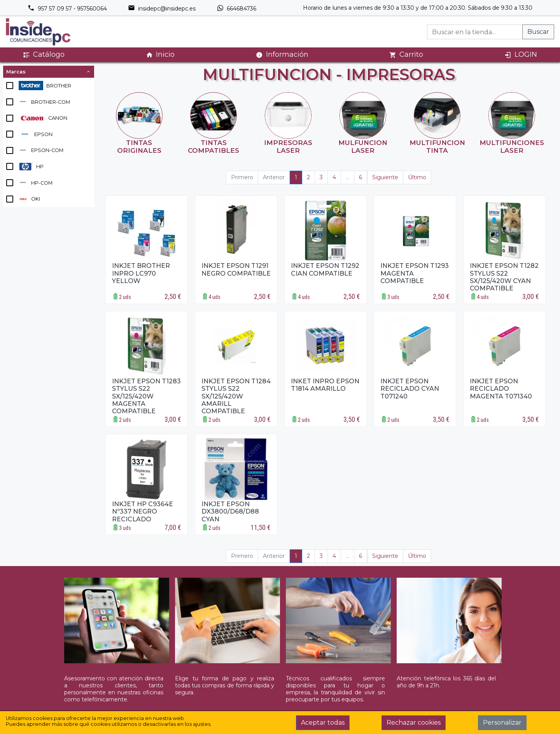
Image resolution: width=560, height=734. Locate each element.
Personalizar (502, 723)
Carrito (406, 55)
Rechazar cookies (414, 723)
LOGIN (521, 55)
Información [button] (282, 54)
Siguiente (385, 177)
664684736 (236, 9)
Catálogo (44, 55)
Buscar (538, 32)
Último (417, 177)
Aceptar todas (323, 723)
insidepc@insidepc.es (162, 9)
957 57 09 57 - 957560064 (67, 9)
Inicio (160, 55)
